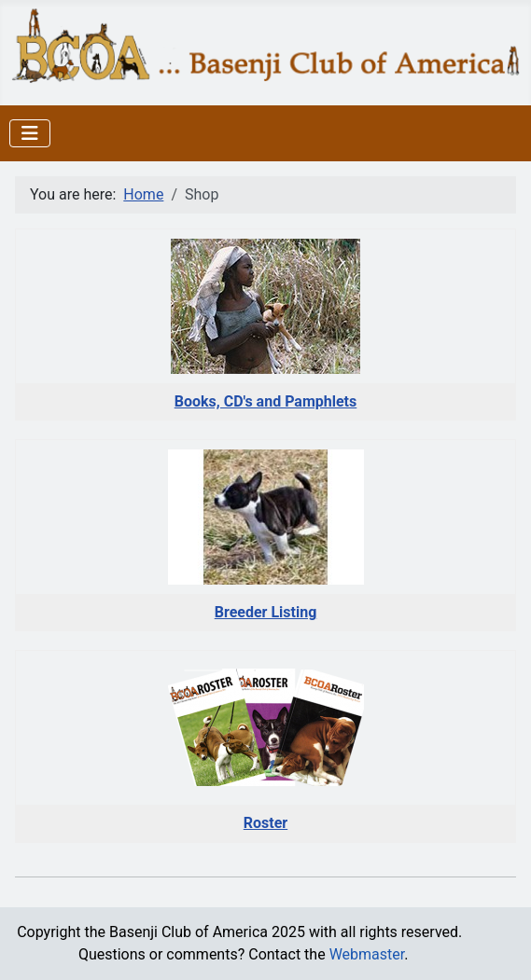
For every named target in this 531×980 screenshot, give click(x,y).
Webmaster (367, 954)
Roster (265, 823)
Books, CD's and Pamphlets (266, 401)
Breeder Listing (266, 612)
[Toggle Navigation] (30, 133)
